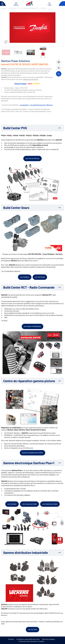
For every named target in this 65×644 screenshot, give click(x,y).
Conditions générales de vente (28, 639)
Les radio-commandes (32, 326)
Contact (11, 639)
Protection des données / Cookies (31, 641)
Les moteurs (40, 277)
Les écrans (12, 504)
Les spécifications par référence (41, 105)
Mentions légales (49, 639)
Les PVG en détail (33, 159)
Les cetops (32, 630)
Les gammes (24, 105)
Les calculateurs (29, 504)
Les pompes (25, 277)
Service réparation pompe (32, 453)
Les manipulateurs (50, 504)
